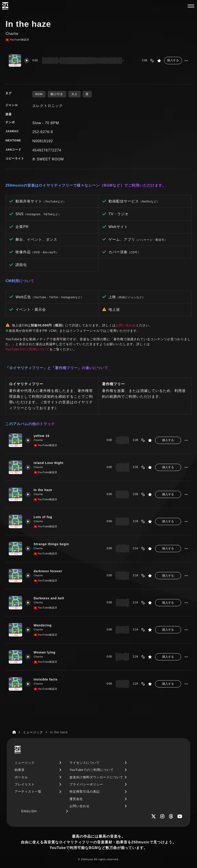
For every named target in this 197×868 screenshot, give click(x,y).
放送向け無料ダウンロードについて (96, 777)
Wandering (44, 625)
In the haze (44, 490)
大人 (74, 94)
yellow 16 (42, 436)
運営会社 (76, 799)
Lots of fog (44, 517)
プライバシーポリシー (86, 784)
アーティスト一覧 (28, 791)
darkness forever (49, 571)
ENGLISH (29, 811)
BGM (39, 94)
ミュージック (25, 763)
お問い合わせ (126, 325)
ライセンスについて (85, 763)
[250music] (5, 6)
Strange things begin (53, 544)
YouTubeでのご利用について (27, 349)
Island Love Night (50, 463)
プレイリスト (25, 784)
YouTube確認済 (17, 40)
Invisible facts (47, 679)
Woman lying (45, 652)
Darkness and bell (50, 598)
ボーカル (21, 777)
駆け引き (57, 94)
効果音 (20, 770)
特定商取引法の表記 (85, 791)
